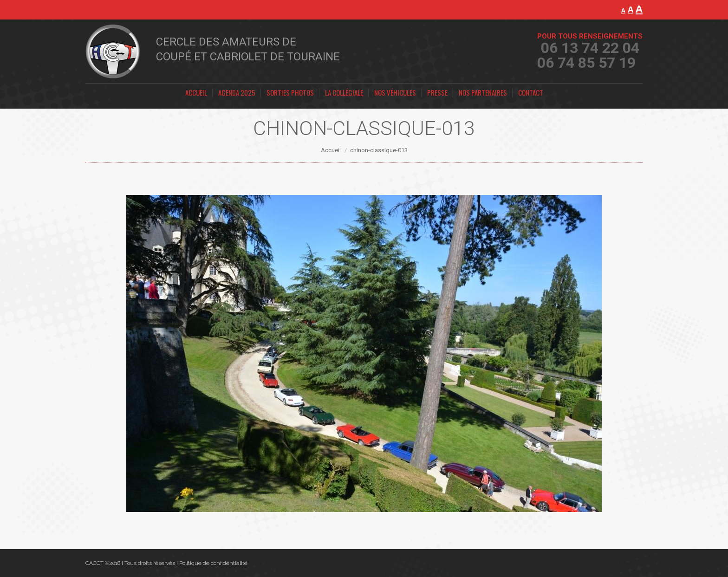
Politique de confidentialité (213, 563)
